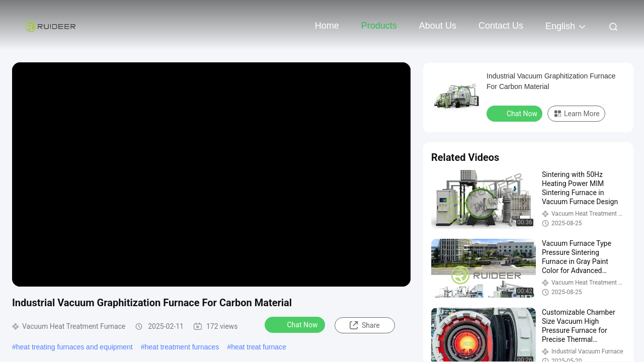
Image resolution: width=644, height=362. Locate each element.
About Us (438, 26)
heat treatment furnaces (182, 347)
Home (327, 26)
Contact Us (501, 26)
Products (379, 26)
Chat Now (296, 324)
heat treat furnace (259, 347)
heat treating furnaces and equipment (74, 347)
